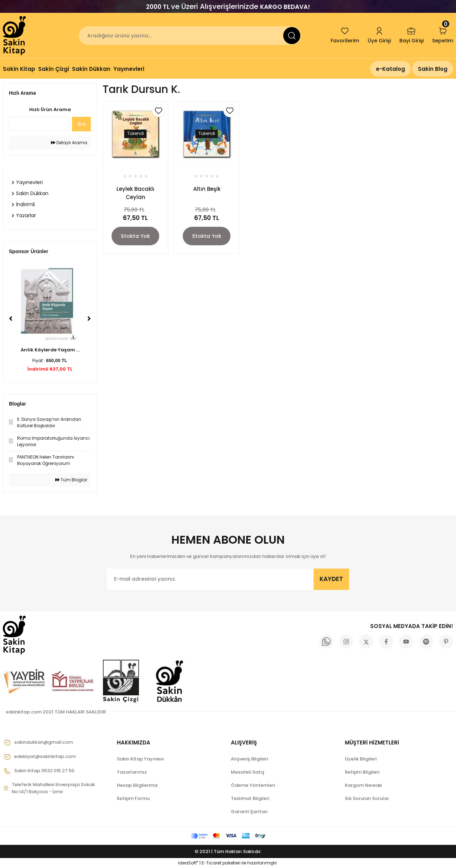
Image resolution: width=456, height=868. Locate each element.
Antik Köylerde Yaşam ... (50, 350)
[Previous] (11, 319)
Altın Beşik (207, 189)
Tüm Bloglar (71, 480)
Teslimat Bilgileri (250, 798)
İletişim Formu (133, 798)
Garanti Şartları (249, 812)
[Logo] (15, 36)
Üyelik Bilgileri (361, 759)
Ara (81, 124)
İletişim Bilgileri (362, 772)
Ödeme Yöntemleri (253, 785)
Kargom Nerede (363, 785)
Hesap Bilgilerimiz (137, 785)
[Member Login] (379, 36)
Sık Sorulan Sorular (367, 798)
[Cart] (443, 36)
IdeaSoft (188, 863)
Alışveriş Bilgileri (249, 759)
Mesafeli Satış (248, 772)
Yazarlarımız (132, 772)
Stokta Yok (136, 236)
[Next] (89, 319)
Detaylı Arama (69, 143)
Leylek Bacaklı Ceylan (135, 193)
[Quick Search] (39, 124)
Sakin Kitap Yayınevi (140, 759)
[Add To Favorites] (159, 111)
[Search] (190, 36)
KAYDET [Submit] (331, 579)
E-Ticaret (211, 863)
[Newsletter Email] (228, 579)
